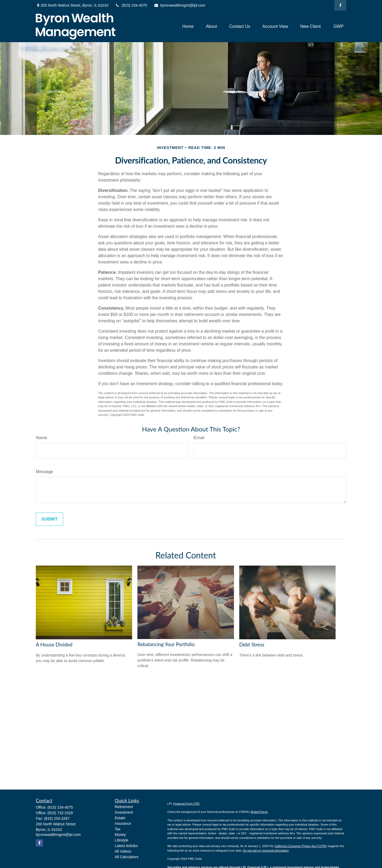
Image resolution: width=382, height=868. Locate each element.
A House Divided (54, 645)
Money (120, 835)
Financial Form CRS (186, 804)
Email (199, 438)
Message (44, 472)
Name (42, 438)
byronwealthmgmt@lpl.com (180, 5)
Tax (118, 829)
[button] (188, 26)
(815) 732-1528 (60, 813)
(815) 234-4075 (131, 5)
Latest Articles (126, 846)
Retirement (124, 807)
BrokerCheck (259, 812)
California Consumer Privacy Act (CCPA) (301, 846)
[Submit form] (49, 519)
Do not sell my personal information (266, 851)
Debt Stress (252, 645)
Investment (124, 812)
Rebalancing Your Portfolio (166, 644)
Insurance (123, 823)
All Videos (123, 851)
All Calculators (127, 857)
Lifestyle (122, 840)
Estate (120, 818)
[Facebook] (340, 5)
